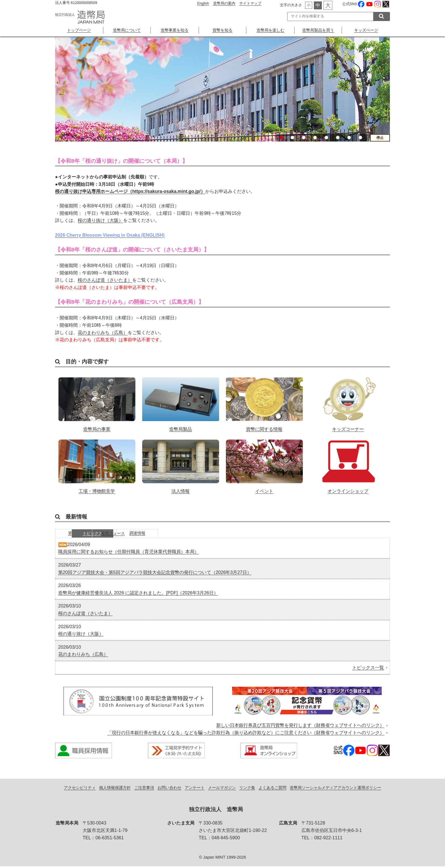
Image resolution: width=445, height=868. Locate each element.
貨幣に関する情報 (264, 401)
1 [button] (281, 138)
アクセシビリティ (80, 789)
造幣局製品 (181, 401)
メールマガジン (222, 789)
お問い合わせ (169, 789)
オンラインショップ (348, 464)
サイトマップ (250, 3)
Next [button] (384, 93)
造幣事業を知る (175, 30)
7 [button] (349, 138)
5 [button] (326, 138)
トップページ (79, 30)
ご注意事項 (144, 789)
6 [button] (338, 138)
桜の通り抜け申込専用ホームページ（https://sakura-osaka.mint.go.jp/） (130, 191)
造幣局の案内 (224, 3)
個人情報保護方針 (115, 789)
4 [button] (315, 138)
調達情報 (204, 534)
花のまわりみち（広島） (103, 333)
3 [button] (304, 138)
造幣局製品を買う (318, 30)
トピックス (119, 534)
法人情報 (181, 464)
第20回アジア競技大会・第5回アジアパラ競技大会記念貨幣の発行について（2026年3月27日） (155, 574)
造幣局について (127, 30)
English (203, 3)
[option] (222, 89)
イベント (264, 464)
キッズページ (366, 30)
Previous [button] (61, 93)
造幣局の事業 (97, 401)
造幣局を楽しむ (270, 30)
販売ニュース (161, 534)
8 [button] (360, 138)
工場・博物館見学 (97, 464)
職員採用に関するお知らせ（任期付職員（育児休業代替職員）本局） (129, 554)
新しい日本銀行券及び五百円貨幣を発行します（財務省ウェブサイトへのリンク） (300, 727)
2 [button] (292, 138)
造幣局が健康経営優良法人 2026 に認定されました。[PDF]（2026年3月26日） (138, 595)
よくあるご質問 (272, 789)
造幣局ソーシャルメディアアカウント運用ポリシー (335, 789)
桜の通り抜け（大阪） (100, 221)
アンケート (195, 789)
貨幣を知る (222, 30)
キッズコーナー (348, 401)
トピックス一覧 (368, 669)
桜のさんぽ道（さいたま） (105, 280)
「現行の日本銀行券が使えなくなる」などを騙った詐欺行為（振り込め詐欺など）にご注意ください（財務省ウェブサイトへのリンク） (246, 734)
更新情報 (76, 534)
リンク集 (247, 789)
